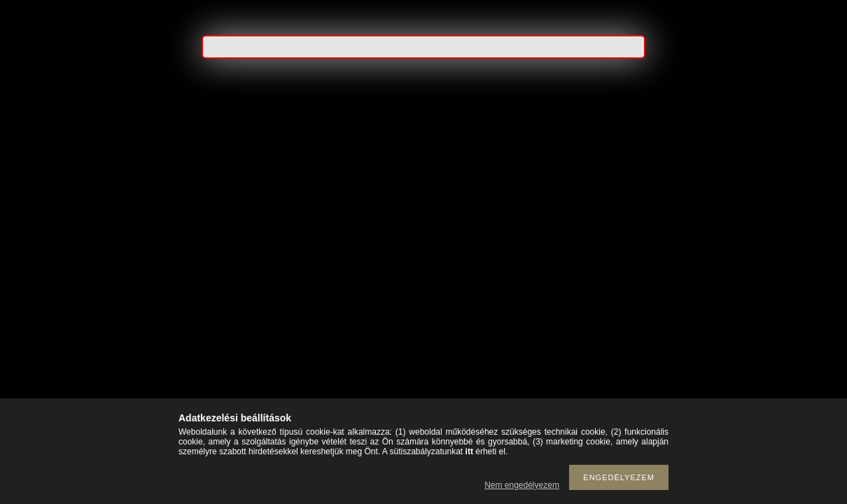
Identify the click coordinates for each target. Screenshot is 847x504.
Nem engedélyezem (522, 485)
